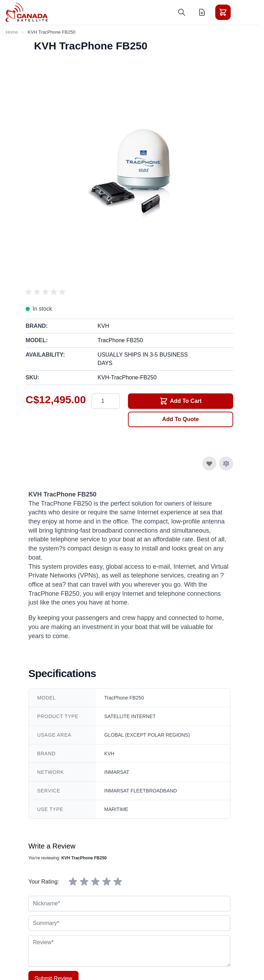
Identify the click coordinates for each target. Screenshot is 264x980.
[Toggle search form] (182, 12)
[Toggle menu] (243, 12)
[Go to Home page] (27, 12)
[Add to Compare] (226, 464)
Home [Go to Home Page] (12, 32)
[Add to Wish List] (209, 464)
